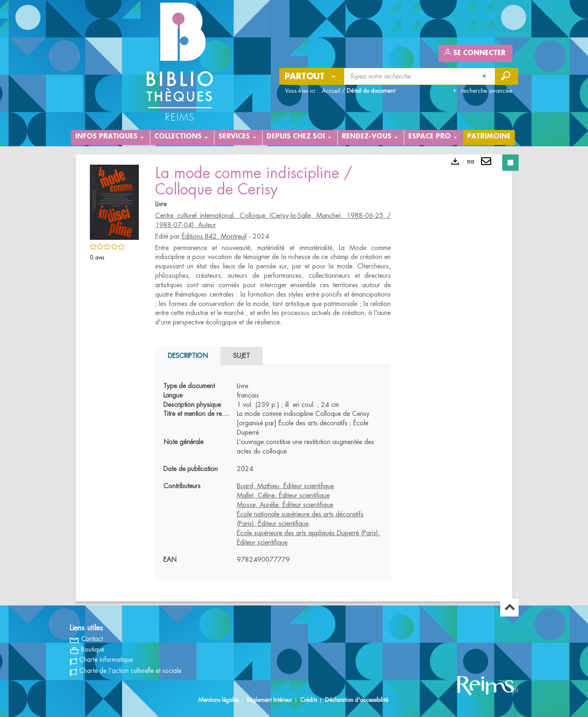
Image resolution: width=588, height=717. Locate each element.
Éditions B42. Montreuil (214, 237)
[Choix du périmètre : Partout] (312, 76)
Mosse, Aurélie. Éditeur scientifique (285, 505)
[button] (114, 201)
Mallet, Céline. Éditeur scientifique (283, 496)
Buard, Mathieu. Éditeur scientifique (285, 486)
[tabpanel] (273, 473)
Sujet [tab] (242, 356)
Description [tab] (188, 356)
